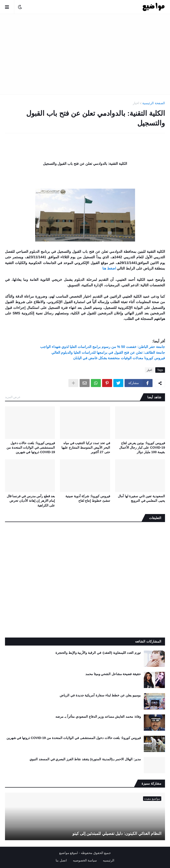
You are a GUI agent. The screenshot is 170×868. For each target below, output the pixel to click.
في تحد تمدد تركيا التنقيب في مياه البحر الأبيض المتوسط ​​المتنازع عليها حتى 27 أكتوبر (86, 448)
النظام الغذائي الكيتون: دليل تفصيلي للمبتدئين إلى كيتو (117, 834)
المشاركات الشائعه (148, 641)
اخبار (136, 103)
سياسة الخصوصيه (85, 860)
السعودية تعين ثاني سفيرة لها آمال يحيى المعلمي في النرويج (141, 498)
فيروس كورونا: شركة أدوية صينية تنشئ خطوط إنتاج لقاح (88, 498)
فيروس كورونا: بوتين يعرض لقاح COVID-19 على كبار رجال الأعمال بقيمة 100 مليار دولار (142, 448)
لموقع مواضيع (69, 853)
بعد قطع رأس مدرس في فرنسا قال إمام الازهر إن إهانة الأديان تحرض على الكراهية (31, 501)
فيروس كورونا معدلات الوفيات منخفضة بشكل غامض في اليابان (119, 358)
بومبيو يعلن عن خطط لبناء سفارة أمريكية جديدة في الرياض (100, 695)
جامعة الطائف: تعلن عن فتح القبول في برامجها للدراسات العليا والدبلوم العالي (108, 352)
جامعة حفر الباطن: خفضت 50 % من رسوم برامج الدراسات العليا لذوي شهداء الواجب (103, 347)
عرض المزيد (13, 397)
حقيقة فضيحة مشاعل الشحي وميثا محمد (113, 674)
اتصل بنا (61, 860)
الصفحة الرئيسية (154, 103)
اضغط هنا (109, 268)
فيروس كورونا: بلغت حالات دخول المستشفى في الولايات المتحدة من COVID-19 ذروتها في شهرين (31, 448)
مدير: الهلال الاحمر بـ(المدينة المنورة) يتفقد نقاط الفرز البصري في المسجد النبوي (85, 759)
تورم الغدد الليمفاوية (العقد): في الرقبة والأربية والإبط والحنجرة (98, 653)
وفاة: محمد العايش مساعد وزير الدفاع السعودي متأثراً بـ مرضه (98, 717)
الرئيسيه (109, 860)
